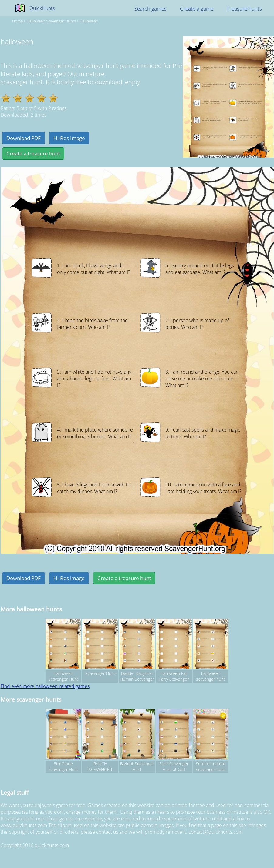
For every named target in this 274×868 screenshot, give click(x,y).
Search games (151, 9)
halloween (89, 21)
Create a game (197, 9)
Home (17, 21)
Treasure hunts (244, 9)
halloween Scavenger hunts (51, 21)
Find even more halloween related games (45, 686)
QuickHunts (42, 8)
